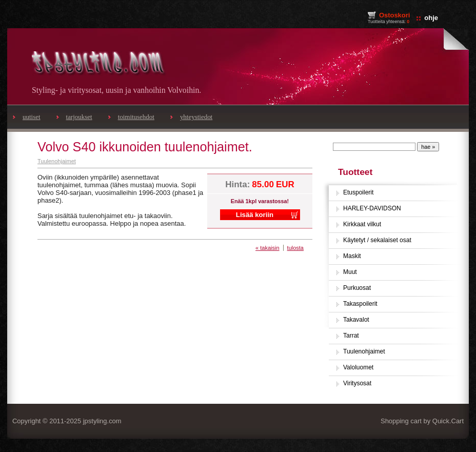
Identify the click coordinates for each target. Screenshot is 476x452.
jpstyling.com (102, 421)
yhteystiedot (196, 117)
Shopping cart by (422, 421)
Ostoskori (394, 15)
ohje (431, 18)
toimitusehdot (136, 117)
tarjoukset (79, 117)
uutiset (32, 117)
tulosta (295, 248)
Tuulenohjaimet (57, 161)
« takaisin (267, 248)
